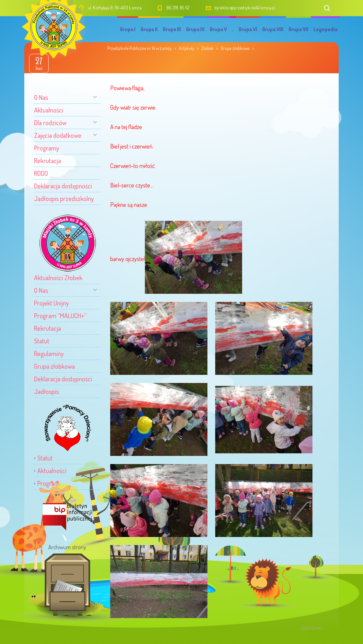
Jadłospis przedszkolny (64, 198)
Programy (47, 148)
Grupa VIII (273, 29)
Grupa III (172, 29)
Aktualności (49, 110)
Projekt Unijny (52, 303)
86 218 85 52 (178, 8)
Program (48, 483)
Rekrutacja (47, 161)
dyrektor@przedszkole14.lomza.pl (245, 8)
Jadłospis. (47, 391)
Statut (42, 341)
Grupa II (149, 29)
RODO (41, 173)
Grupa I (128, 29)
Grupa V (218, 29)
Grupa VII (298, 29)
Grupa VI (248, 29)
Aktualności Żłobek (58, 278)
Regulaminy (49, 353)
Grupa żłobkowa (54, 366)
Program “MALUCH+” (60, 316)
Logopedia (325, 29)
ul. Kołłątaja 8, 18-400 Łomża (115, 8)
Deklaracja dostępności (63, 186)
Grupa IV (195, 29)
